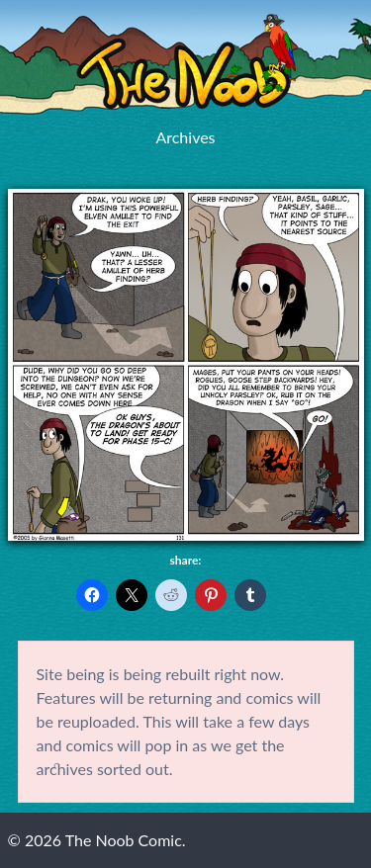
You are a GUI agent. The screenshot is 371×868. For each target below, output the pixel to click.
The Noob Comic (186, 62)
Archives (185, 137)
